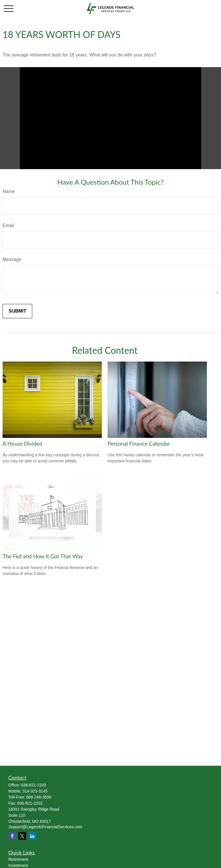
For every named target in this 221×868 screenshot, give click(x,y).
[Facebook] (12, 836)
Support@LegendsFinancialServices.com (45, 827)
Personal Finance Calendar (139, 444)
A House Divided (22, 444)
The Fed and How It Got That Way (43, 556)
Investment (18, 865)
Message (12, 259)
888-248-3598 (39, 797)
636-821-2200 (34, 785)
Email (8, 225)
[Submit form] (17, 311)
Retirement (18, 859)
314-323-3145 (35, 791)
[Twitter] (22, 836)
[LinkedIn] (32, 836)
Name (9, 191)
